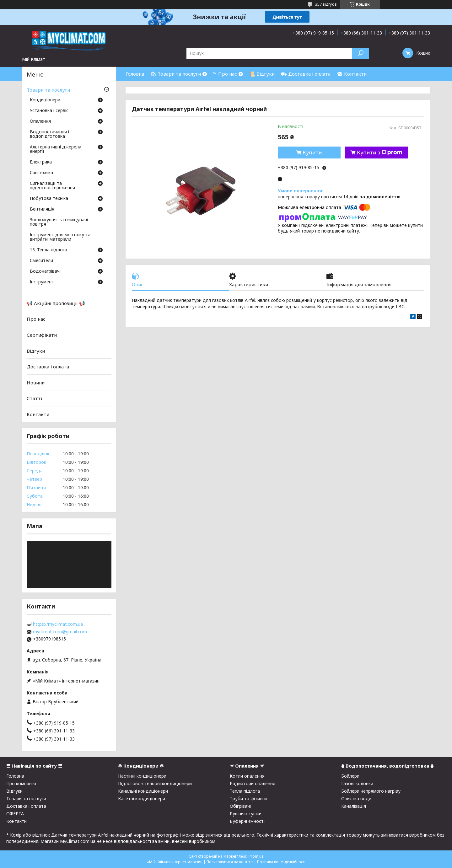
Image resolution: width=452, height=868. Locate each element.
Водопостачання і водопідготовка (49, 134)
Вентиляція (42, 209)
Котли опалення (247, 776)
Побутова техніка (49, 199)
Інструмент (42, 282)
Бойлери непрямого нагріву (371, 791)
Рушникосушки (246, 814)
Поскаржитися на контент (230, 862)
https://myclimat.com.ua (58, 624)
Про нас (36, 319)
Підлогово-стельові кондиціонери (155, 783)
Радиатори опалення (253, 783)
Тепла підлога (245, 791)
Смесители (41, 261)
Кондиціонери (45, 100)
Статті (34, 398)
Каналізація (354, 806)
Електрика (41, 162)
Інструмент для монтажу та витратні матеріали (60, 237)
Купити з (379, 153)
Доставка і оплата (48, 367)
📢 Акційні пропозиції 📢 (56, 303)
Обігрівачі (240, 806)
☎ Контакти (352, 74)
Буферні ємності (247, 821)
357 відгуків (326, 4)
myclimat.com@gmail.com (60, 632)
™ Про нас (225, 74)
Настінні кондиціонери (142, 776)
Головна (135, 74)
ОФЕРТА (15, 814)
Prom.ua (256, 856)
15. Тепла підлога (48, 250)
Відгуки (36, 351)
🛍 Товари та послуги (176, 74)
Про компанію (21, 783)
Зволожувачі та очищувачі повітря (59, 222)
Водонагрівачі (45, 271)
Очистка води (356, 798)
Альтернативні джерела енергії (56, 149)
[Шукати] (361, 53)
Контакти (38, 414)
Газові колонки (357, 783)
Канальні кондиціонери (143, 791)
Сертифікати (42, 335)
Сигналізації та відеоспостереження (52, 186)
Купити (312, 153)
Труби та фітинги (248, 798)
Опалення (40, 121)
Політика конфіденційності (281, 862)
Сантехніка (41, 173)
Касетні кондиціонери (142, 798)
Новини (36, 383)
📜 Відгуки (262, 74)
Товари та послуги (48, 90)
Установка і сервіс (49, 111)
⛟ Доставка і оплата (306, 74)
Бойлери (350, 776)
